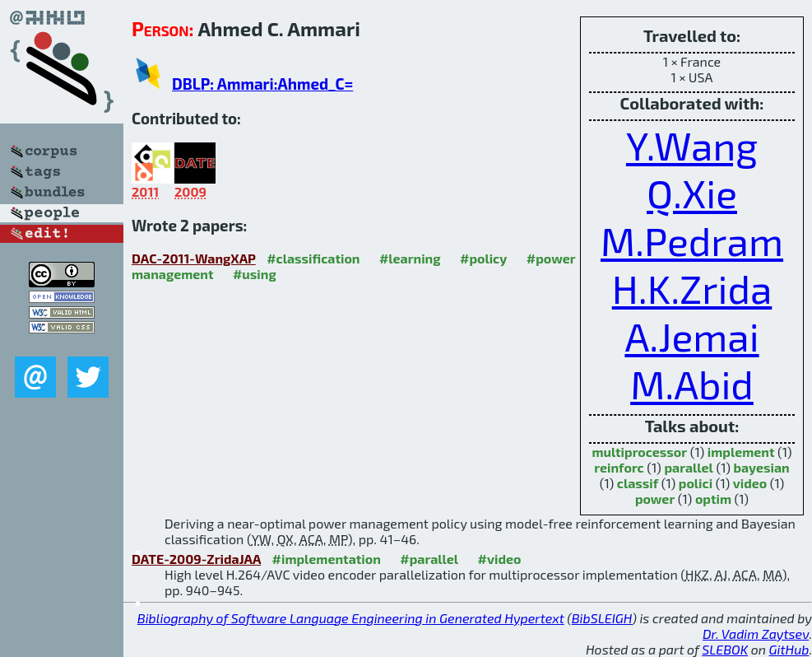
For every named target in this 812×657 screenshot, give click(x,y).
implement (741, 452)
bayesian (761, 467)
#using (255, 274)
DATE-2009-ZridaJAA (196, 559)
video (750, 483)
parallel (688, 467)
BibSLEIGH (602, 618)
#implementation (327, 559)
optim (713, 499)
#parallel (429, 559)
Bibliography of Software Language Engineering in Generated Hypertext (351, 618)
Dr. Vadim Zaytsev (756, 634)
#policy (483, 258)
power (655, 499)
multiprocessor (639, 452)
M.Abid (692, 384)
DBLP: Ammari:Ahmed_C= (262, 84)
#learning (410, 258)
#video (500, 559)
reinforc (619, 467)
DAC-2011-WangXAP (194, 258)
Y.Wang (692, 145)
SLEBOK (725, 649)
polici (696, 483)
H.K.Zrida (692, 288)
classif (638, 483)
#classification (313, 258)
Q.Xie (692, 193)
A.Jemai (691, 336)
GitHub (789, 649)
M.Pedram (692, 240)
